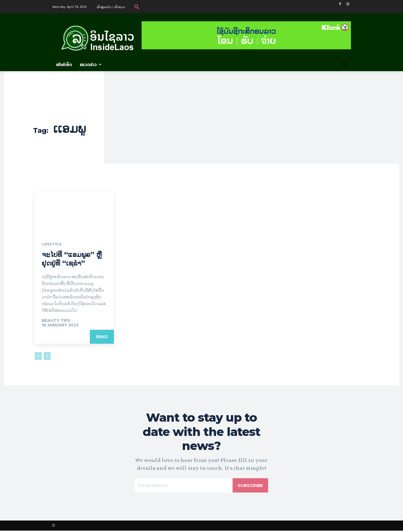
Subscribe (250, 486)
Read (102, 337)
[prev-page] (38, 356)
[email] (183, 486)
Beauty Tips (56, 321)
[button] (137, 7)
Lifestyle (53, 245)
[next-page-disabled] (47, 356)
